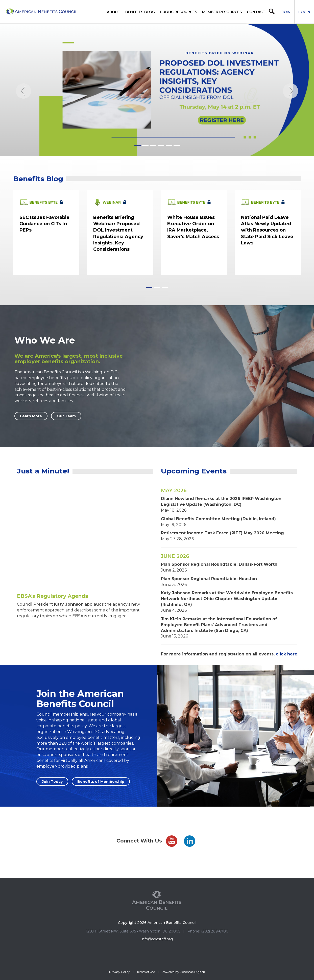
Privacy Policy (119, 972)
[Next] (291, 120)
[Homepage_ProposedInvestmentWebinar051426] (157, 90)
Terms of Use (146, 972)
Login (304, 12)
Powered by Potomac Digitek (183, 972)
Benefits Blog (140, 12)
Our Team (66, 416)
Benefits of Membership (101, 782)
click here (287, 654)
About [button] (114, 12)
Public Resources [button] (178, 12)
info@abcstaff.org (157, 939)
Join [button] (286, 12)
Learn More (31, 416)
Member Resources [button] (222, 12)
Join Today (52, 782)
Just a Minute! (43, 471)
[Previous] (23, 120)
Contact (256, 12)
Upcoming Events (194, 471)
